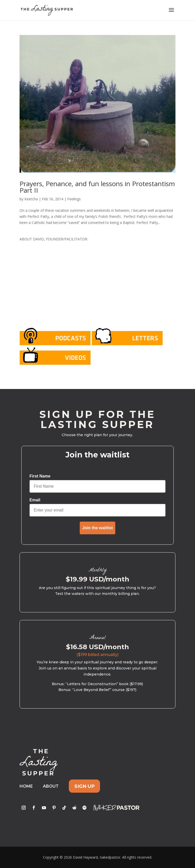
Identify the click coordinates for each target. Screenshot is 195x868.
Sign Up (85, 786)
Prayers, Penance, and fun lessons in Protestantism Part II (97, 187)
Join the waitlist (97, 528)
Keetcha (31, 199)
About (51, 786)
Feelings (74, 199)
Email (35, 500)
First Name (40, 476)
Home (26, 786)
